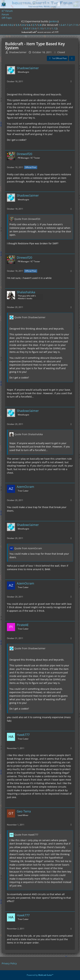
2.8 (40, 25)
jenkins (54, 21)
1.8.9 (26, 28)
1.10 (40, 28)
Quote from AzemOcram (28, 548)
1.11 (47, 28)
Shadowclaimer (18, 52)
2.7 (34, 25)
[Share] (72, 58)
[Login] (67, 4)
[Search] (59, 4)
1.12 (54, 28)
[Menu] (76, 4)
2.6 (29, 25)
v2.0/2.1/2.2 (7, 25)
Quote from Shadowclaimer (30, 317)
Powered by (40, 975)
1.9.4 (33, 28)
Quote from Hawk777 (26, 835)
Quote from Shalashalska (29, 434)
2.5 (23, 25)
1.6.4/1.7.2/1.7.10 (68, 25)
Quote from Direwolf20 (27, 219)
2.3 (17, 25)
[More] (71, 81)
